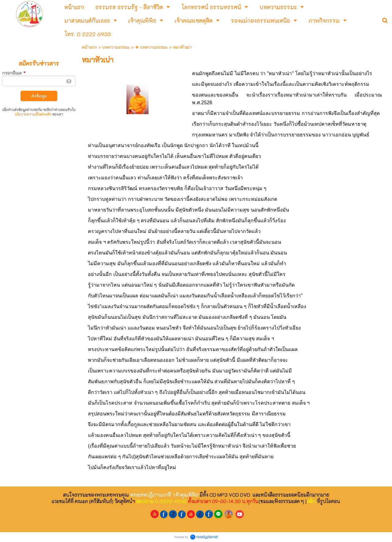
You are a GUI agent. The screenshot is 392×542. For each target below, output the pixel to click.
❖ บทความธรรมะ (151, 47)
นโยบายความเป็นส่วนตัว (33, 114)
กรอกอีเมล (14, 73)
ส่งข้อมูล (39, 96)
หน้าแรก (89, 47)
